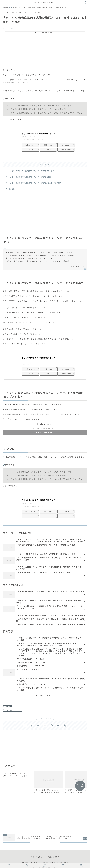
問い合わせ (64, 860)
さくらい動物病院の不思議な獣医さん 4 (38, 134)
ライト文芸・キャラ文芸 (12, 711)
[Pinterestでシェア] (52, 726)
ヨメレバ (33, 137)
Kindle (31, 149)
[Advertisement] (45, 51)
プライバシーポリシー (50, 860)
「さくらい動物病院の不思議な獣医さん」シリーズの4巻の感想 (30, 177)
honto (48, 149)
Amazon (66, 145)
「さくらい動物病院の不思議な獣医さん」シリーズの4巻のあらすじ (31, 171)
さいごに (12, 190)
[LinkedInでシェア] (58, 726)
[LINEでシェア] (45, 726)
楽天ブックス (30, 145)
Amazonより (80, 267)
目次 (42, 164)
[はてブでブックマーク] (38, 726)
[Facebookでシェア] (32, 726)
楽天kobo (48, 145)
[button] (65, 726)
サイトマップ (35, 860)
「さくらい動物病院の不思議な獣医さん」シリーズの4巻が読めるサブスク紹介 (35, 183)
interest (7, 707)
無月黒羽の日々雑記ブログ (45, 2)
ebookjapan (66, 149)
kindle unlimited (45, 425)
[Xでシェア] (25, 726)
